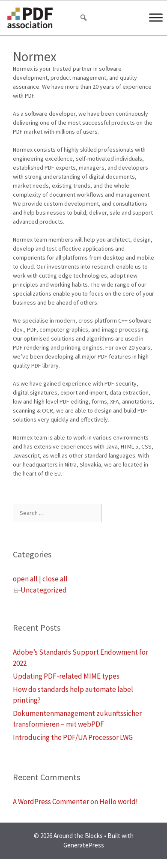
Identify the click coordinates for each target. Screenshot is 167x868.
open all (25, 579)
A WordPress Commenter (51, 802)
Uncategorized (44, 590)
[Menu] (156, 17)
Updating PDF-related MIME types (66, 676)
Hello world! (119, 802)
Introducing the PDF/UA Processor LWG (73, 737)
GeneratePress (84, 845)
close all (55, 579)
